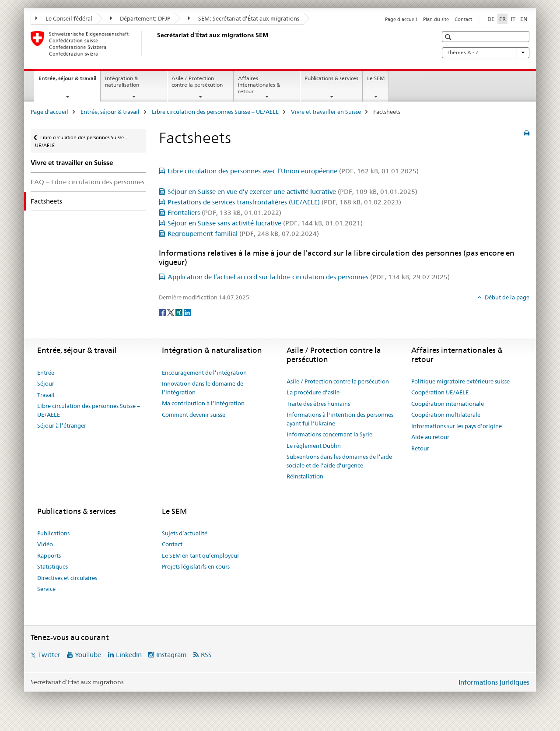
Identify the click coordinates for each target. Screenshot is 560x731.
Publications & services (331, 78)
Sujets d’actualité (185, 533)
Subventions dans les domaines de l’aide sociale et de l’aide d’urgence (339, 461)
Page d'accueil (401, 19)
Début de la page (506, 297)
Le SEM (376, 78)
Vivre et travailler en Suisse (326, 112)
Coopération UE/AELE (440, 392)
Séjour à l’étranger (62, 425)
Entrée (46, 373)
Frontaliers (224, 213)
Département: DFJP (140, 18)
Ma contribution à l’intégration (203, 403)
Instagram (171, 655)
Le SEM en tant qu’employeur (201, 555)
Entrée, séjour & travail (69, 81)
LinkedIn (129, 655)
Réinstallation (305, 476)
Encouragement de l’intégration (204, 373)
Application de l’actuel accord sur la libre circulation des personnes (309, 277)
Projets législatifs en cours (196, 566)
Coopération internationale (448, 404)
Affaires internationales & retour (259, 85)
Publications (53, 533)
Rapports (49, 555)
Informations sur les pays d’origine (457, 426)
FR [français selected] (502, 19)
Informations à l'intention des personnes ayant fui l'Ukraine (340, 419)
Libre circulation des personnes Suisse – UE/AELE (215, 112)
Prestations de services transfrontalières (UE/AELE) (284, 202)
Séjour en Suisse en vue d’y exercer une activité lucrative (292, 192)
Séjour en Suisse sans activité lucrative (265, 223)
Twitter (49, 655)
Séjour (46, 383)
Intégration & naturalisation (122, 81)
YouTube (88, 655)
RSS (206, 655)
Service (46, 589)
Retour (420, 448)
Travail (46, 395)
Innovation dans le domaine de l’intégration (203, 388)
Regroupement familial (243, 234)
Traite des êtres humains (318, 404)
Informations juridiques (494, 682)
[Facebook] (163, 312)
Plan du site (436, 19)
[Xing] (180, 312)
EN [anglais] (524, 19)
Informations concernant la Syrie (329, 434)
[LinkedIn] (187, 312)
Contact (463, 19)
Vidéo (45, 544)
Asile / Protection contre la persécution (197, 81)
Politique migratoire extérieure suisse (460, 381)
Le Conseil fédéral (64, 18)
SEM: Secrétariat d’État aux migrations (244, 18)
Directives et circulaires (67, 578)
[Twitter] (171, 312)
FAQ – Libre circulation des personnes (87, 182)
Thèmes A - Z (486, 53)
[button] (449, 37)
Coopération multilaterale (446, 415)
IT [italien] (513, 19)
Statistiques (52, 566)
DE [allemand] (491, 19)
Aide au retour (430, 437)
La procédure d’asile (313, 392)
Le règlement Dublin (314, 446)
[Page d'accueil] (155, 43)
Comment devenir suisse (194, 415)
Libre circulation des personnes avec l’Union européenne (293, 171)
